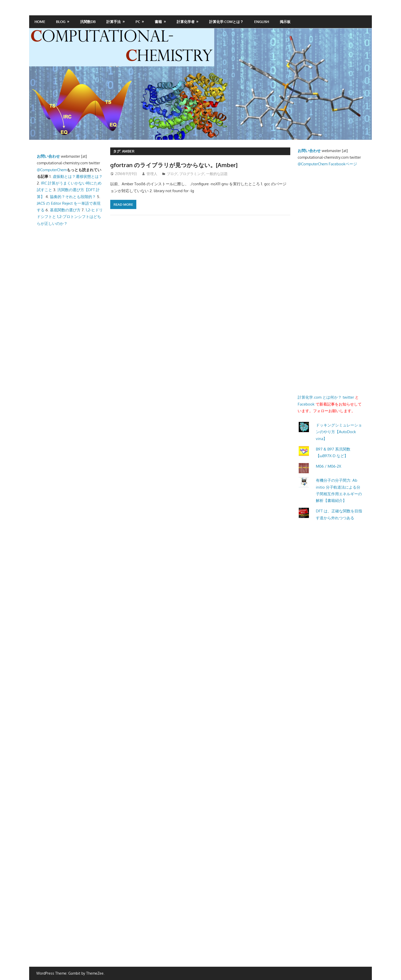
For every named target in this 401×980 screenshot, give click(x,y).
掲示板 (285, 22)
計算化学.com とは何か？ (320, 397)
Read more (123, 204)
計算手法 (114, 22)
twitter (348, 397)
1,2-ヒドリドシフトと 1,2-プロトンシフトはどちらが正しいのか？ (70, 217)
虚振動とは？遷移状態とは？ (78, 176)
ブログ (172, 174)
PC (138, 22)
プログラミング (192, 174)
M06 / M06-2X (328, 466)
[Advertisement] (88, 344)
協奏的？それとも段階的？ (73, 197)
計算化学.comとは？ (226, 22)
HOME (40, 22)
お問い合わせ (48, 156)
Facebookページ (343, 164)
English (262, 22)
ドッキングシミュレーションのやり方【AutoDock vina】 (339, 432)
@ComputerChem (52, 170)
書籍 (158, 22)
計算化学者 (186, 22)
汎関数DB (88, 22)
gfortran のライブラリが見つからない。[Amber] (174, 165)
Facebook (306, 404)
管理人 (152, 174)
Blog (61, 22)
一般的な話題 (217, 174)
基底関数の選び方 (65, 210)
